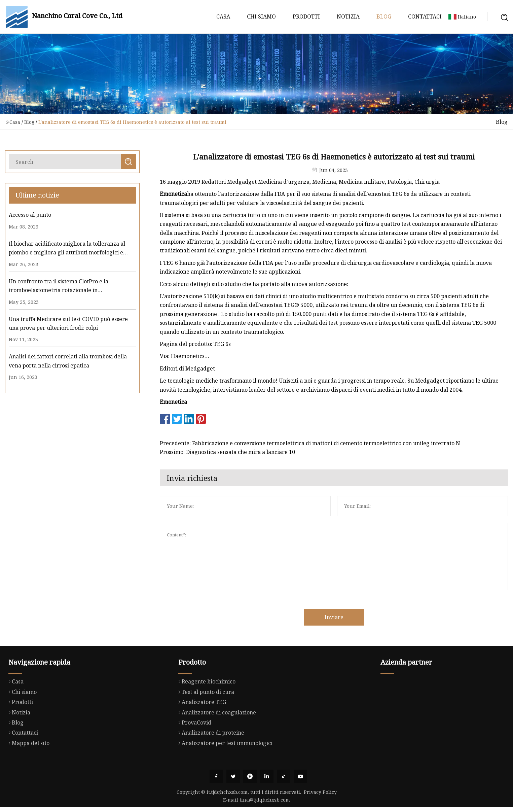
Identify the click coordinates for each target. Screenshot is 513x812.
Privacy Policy (320, 792)
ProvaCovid (193, 749)
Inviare (350, 617)
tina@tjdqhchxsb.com (265, 800)
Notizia (348, 16)
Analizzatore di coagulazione (215, 738)
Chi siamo (261, 16)
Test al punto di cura (205, 718)
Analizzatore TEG (200, 728)
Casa (223, 16)
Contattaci (425, 16)
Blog (384, 16)
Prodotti (306, 16)
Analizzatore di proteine (210, 759)
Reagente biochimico (205, 708)
